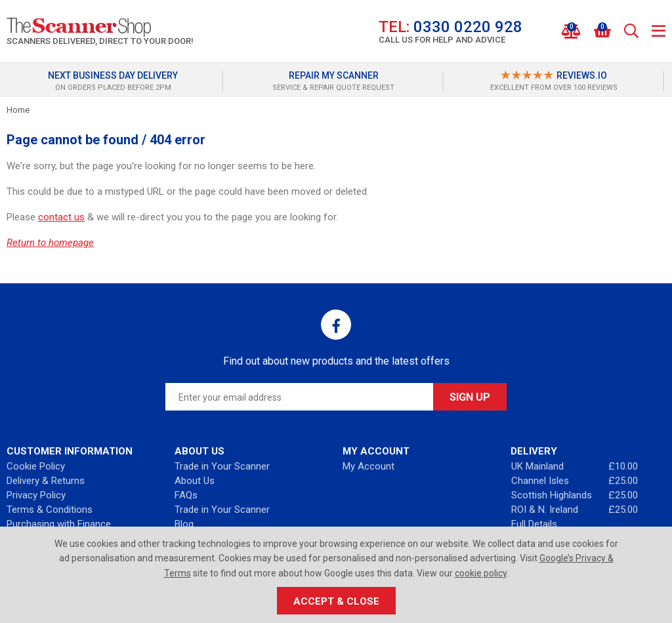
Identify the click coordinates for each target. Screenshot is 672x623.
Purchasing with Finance (59, 524)
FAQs (186, 495)
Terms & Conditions (50, 510)
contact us (61, 217)
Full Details (534, 524)
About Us (195, 481)
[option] (116, 81)
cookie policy (481, 573)
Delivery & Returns (46, 481)
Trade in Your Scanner (222, 466)
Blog (184, 524)
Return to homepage (50, 243)
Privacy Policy (36, 495)
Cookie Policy (36, 466)
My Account (368, 466)
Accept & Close (336, 601)
